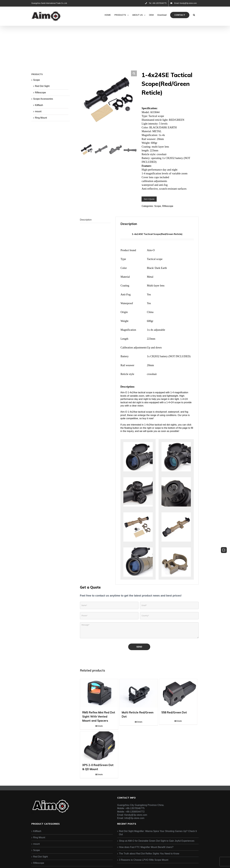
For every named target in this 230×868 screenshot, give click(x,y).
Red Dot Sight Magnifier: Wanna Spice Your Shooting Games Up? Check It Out (158, 851)
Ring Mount (41, 118)
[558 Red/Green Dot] (178, 697)
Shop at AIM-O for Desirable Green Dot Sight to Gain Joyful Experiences (157, 859)
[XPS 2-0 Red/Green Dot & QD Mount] (99, 759)
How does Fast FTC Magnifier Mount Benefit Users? (146, 866)
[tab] (95, 220)
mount (38, 111)
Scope (158, 206)
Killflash (39, 105)
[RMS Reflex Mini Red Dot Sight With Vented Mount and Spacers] (99, 697)
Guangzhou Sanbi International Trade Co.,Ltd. (49, 3)
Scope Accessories (43, 99)
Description (86, 220)
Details (100, 735)
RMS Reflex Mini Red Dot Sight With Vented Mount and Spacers (99, 725)
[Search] (194, 15)
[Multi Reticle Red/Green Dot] (139, 697)
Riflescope (168, 206)
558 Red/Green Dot (174, 721)
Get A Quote (149, 199)
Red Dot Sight (42, 86)
